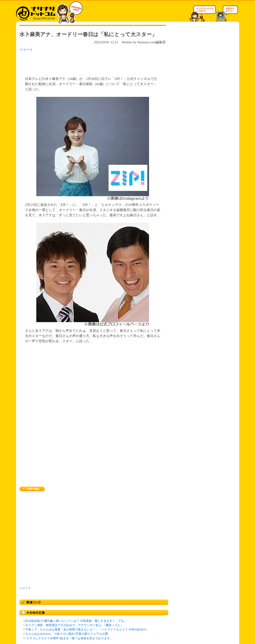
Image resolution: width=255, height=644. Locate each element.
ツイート (26, 50)
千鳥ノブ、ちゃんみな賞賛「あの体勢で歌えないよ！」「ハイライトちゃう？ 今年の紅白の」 (87, 630)
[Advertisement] (78, 63)
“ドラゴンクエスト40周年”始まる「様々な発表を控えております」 (69, 638)
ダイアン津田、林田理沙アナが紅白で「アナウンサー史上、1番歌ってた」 (74, 625)
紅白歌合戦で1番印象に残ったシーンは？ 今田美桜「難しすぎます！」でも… (76, 621)
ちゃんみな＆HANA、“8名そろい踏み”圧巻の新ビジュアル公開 (67, 634)
